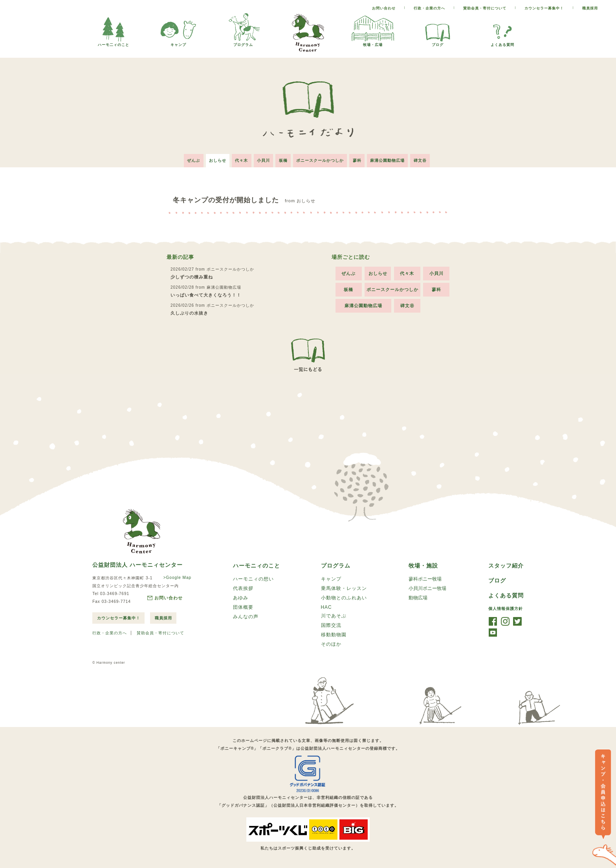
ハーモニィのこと (257, 564)
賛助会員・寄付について (485, 8)
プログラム (243, 43)
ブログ (438, 43)
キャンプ (178, 43)
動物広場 (418, 597)
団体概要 (243, 607)
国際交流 (331, 626)
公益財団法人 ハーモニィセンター (137, 563)
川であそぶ (334, 616)
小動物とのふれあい (344, 597)
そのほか (331, 645)
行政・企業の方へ (429, 8)
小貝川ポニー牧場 (427, 588)
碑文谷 (426, 159)
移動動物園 (334, 635)
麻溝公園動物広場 (392, 159)
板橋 (283, 159)
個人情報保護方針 (506, 608)
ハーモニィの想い (253, 578)
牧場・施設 (423, 564)
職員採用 (590, 8)
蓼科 (360, 159)
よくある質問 (502, 43)
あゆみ (241, 597)
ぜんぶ (188, 159)
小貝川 (262, 159)
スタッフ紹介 (506, 564)
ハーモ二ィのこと (114, 43)
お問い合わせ (384, 8)
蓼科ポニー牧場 (425, 578)
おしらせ (214, 159)
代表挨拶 (243, 588)
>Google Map (177, 576)
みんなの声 (246, 617)
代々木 (239, 159)
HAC (326, 607)
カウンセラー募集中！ (544, 8)
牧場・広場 (373, 43)
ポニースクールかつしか (322, 159)
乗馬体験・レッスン (344, 588)
